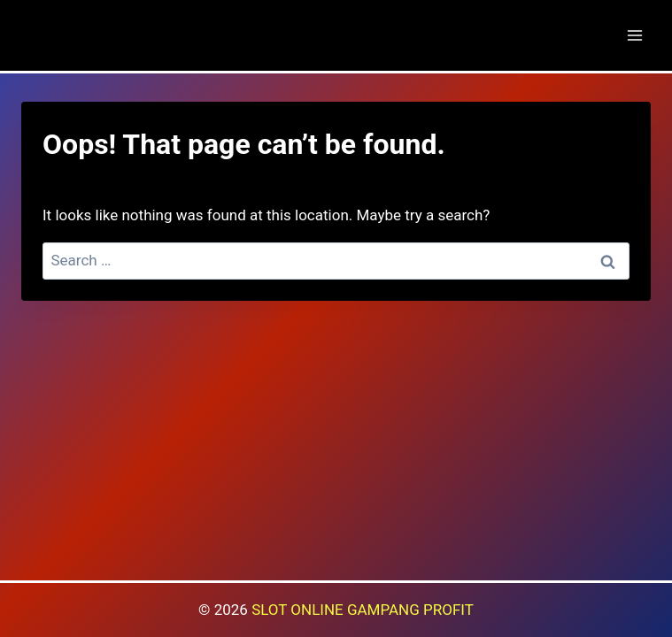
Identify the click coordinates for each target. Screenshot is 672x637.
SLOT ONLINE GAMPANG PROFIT (363, 610)
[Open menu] (634, 35)
